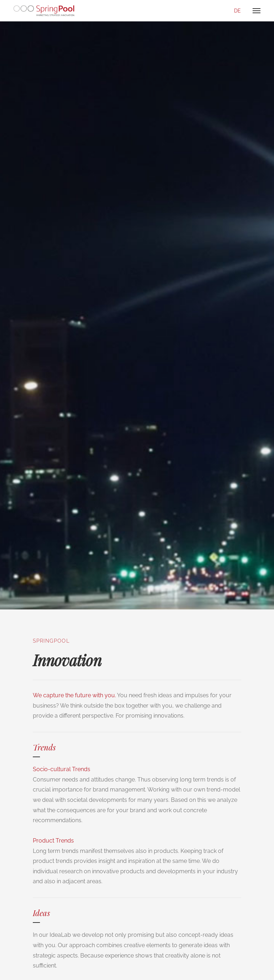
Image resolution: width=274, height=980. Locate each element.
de (237, 11)
